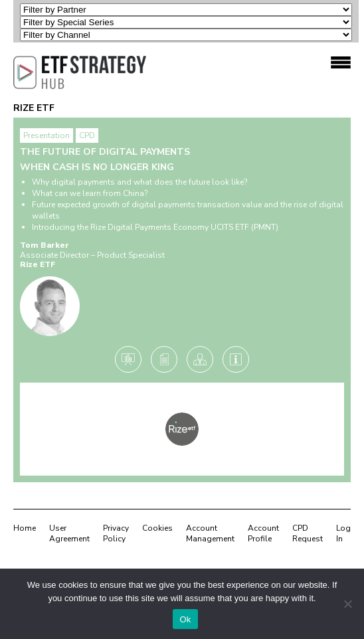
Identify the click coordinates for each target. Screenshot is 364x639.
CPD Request (308, 534)
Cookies (157, 528)
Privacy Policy (116, 534)
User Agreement (69, 534)
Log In (343, 534)
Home (25, 528)
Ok (185, 619)
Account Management (210, 534)
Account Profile (263, 534)
